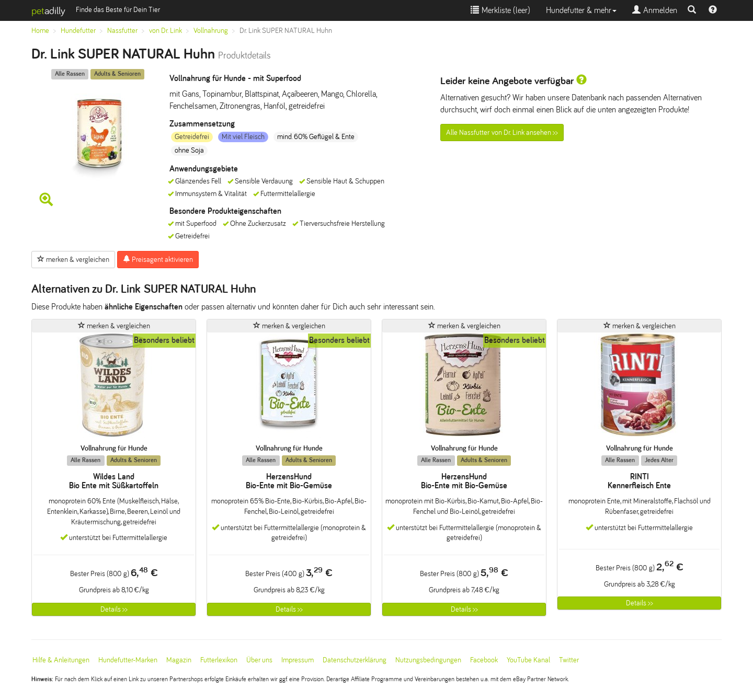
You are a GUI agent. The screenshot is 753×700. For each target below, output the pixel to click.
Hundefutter (78, 31)
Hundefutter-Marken (128, 660)
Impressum (298, 660)
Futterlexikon (219, 660)
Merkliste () (500, 10)
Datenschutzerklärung (355, 660)
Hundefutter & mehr (581, 10)
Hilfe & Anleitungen (61, 660)
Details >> (114, 609)
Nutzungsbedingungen (428, 660)
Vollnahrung (211, 31)
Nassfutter (122, 31)
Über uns (259, 660)
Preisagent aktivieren (158, 259)
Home (40, 31)
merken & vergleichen (73, 259)
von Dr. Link (166, 31)
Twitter (569, 660)
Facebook (484, 660)
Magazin (179, 660)
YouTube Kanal (528, 660)
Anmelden (655, 10)
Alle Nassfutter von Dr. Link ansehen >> (502, 133)
